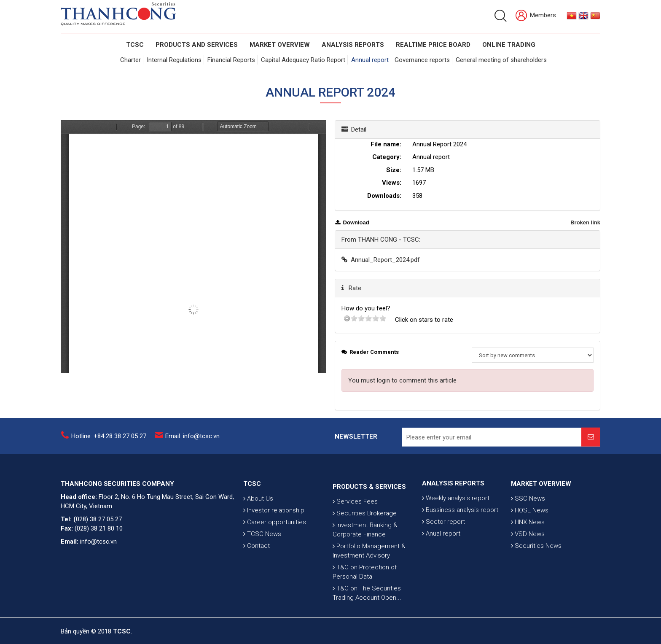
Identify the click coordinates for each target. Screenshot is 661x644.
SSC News (528, 525)
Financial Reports (231, 60)
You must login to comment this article (402, 380)
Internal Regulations (174, 60)
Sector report (443, 544)
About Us (258, 525)
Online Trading (509, 45)
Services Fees (355, 546)
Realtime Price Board (433, 45)
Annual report (370, 60)
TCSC (135, 45)
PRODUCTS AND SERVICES (197, 45)
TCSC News (262, 560)
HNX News (528, 549)
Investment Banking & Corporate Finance (365, 574)
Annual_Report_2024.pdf (385, 260)
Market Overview (280, 45)
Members (536, 16)
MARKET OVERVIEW (541, 510)
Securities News (536, 572)
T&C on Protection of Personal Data (365, 616)
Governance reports (422, 60)
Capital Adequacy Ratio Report (303, 60)
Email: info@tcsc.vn (192, 441)
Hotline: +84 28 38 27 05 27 (109, 441)
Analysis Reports (353, 45)
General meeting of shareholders (501, 60)
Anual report (441, 555)
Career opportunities (275, 549)
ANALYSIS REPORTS (453, 505)
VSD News (528, 560)
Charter (130, 60)
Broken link (585, 222)
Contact (257, 572)
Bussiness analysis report (460, 532)
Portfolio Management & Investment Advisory (369, 595)
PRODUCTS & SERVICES (369, 531)
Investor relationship (274, 537)
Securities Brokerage (365, 558)
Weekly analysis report (456, 520)
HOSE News (530, 537)
